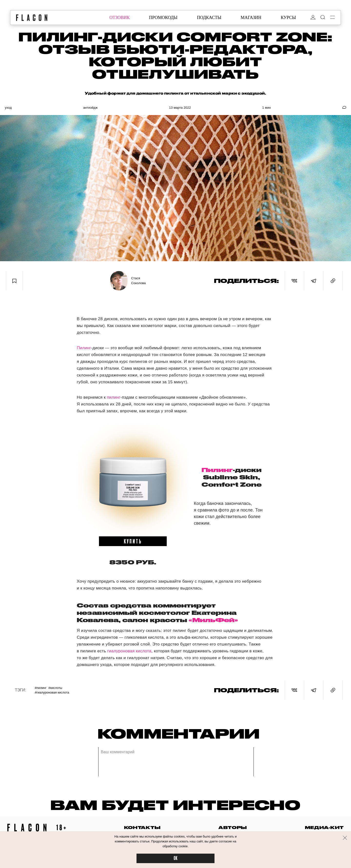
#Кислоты (55, 688)
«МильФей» (213, 620)
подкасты (209, 18)
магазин (251, 18)
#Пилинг (40, 688)
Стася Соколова (138, 281)
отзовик (120, 18)
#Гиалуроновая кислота (52, 692)
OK (175, 858)
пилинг (114, 397)
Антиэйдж (90, 108)
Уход (8, 108)
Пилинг (84, 348)
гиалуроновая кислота (129, 651)
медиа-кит (324, 827)
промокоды (163, 18)
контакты (142, 827)
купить (133, 541)
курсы (288, 18)
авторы (233, 827)
